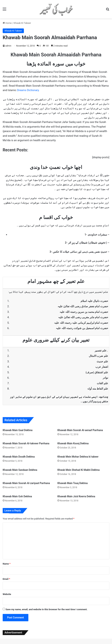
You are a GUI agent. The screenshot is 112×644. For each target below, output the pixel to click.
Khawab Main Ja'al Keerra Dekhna (76, 496)
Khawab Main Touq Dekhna (73, 483)
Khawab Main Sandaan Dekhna (20, 470)
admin (8, 46)
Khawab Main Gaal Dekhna (18, 430)
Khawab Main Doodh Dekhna (19, 457)
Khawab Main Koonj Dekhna (73, 443)
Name (7, 564)
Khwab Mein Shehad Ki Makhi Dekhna (78, 470)
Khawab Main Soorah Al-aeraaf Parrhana (80, 430)
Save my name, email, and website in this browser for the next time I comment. (46, 609)
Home (7, 23)
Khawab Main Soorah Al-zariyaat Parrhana (26, 483)
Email (6, 579)
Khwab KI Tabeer (22, 23)
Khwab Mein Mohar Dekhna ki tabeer (78, 457)
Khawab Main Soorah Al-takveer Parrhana (26, 443)
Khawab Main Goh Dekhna (17, 496)
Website (7, 594)
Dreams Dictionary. (28, 90)
